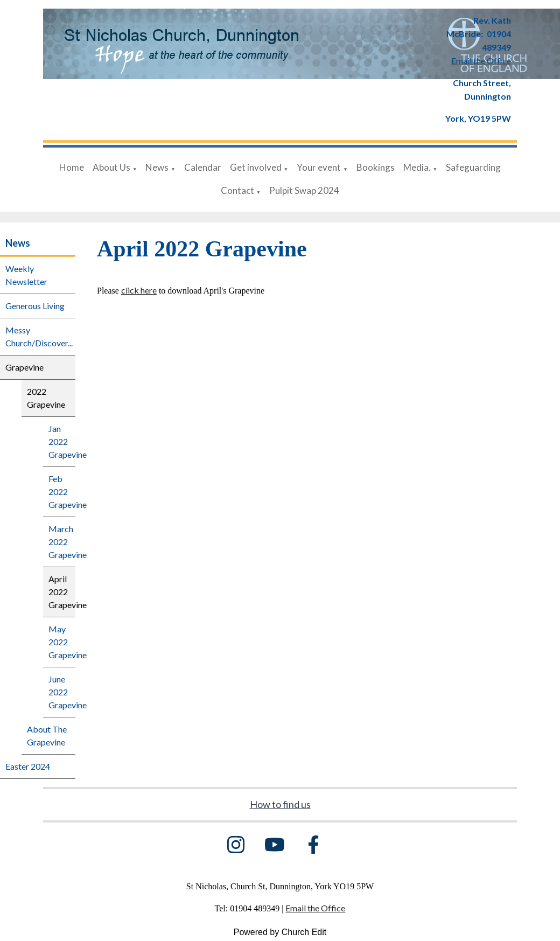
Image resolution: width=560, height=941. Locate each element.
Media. (417, 167)
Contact (237, 190)
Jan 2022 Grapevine (62, 441)
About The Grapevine (47, 736)
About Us (111, 167)
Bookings (376, 167)
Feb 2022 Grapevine (62, 492)
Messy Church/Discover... (39, 336)
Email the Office (315, 908)
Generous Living (35, 306)
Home (72, 167)
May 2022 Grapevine (62, 642)
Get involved (256, 167)
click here (139, 290)
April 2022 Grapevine (62, 592)
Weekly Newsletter (26, 275)
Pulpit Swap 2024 (304, 190)
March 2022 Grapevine (62, 542)
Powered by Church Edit (280, 932)
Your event (319, 167)
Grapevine (24, 367)
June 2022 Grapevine (62, 692)
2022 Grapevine (46, 398)
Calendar (203, 167)
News (157, 167)
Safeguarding (473, 167)
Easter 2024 (28, 766)
